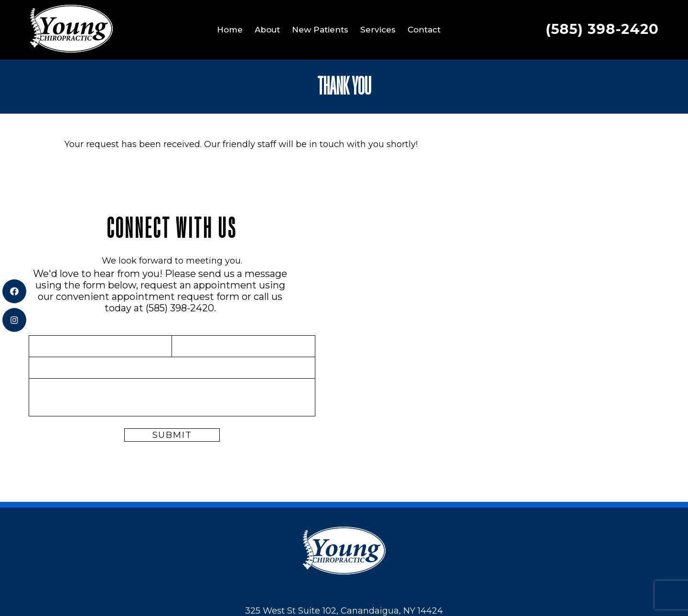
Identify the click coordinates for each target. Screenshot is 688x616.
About (267, 30)
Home (230, 30)
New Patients (320, 30)
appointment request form (176, 297)
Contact (424, 30)
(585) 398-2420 (602, 29)
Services (378, 30)
